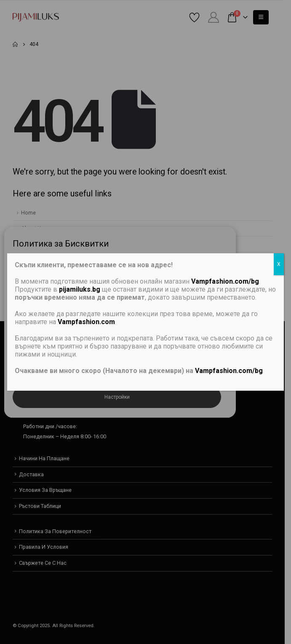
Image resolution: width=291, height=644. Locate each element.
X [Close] (279, 264)
